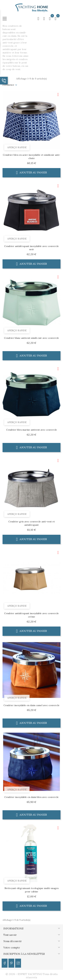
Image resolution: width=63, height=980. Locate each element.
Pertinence (8, 85)
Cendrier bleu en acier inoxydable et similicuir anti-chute (32, 157)
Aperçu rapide (17, 147)
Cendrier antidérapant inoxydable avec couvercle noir (32, 248)
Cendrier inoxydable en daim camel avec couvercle (32, 705)
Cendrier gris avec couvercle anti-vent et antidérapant (32, 523)
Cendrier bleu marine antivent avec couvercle (32, 430)
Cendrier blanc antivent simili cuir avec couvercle (32, 338)
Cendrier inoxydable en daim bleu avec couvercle (32, 797)
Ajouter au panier (32, 172)
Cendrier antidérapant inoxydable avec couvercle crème (32, 615)
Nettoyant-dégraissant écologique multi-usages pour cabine (32, 890)
